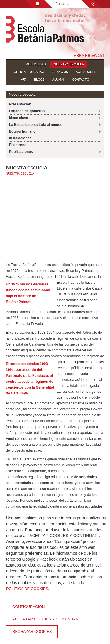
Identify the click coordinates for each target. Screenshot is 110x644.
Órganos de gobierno (27, 111)
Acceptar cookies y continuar (45, 619)
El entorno (18, 145)
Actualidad (36, 64)
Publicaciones (21, 152)
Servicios (60, 72)
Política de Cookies (27, 589)
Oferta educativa (29, 72)
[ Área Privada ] (88, 55)
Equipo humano (22, 131)
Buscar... (56, 0)
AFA (24, 80)
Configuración (29, 607)
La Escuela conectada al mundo (36, 125)
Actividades (86, 72)
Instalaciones (20, 138)
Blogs (39, 80)
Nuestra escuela (69, 64)
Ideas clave (18, 118)
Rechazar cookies (32, 631)
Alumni (58, 80)
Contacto (81, 80)
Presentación (20, 104)
